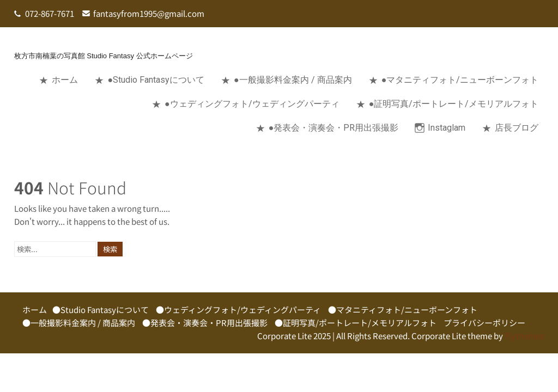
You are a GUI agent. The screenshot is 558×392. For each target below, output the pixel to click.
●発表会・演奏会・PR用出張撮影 (334, 128)
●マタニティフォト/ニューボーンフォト (460, 80)
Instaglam (447, 128)
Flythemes (523, 336)
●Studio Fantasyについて (156, 80)
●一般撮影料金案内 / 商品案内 (293, 80)
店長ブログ (517, 128)
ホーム (65, 80)
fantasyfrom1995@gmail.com (149, 13)
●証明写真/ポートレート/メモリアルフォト (454, 104)
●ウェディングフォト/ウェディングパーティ (252, 104)
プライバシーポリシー (484, 323)
